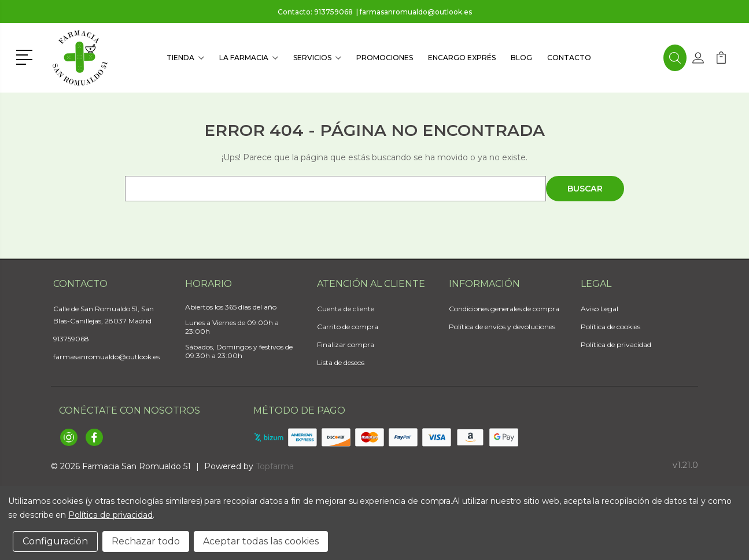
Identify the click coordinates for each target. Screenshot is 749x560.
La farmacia (249, 58)
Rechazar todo (146, 541)
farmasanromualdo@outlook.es (416, 12)
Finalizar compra (346, 345)
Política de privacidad (616, 345)
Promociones (385, 58)
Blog (521, 58)
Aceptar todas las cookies (261, 541)
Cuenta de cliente (346, 309)
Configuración (55, 541)
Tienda (185, 58)
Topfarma (275, 466)
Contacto (569, 58)
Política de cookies (610, 327)
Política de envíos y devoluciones (502, 327)
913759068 (333, 12)
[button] (26, 56)
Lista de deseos (341, 362)
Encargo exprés (462, 58)
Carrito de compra (348, 327)
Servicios (317, 58)
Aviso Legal (599, 309)
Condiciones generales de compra (504, 309)
